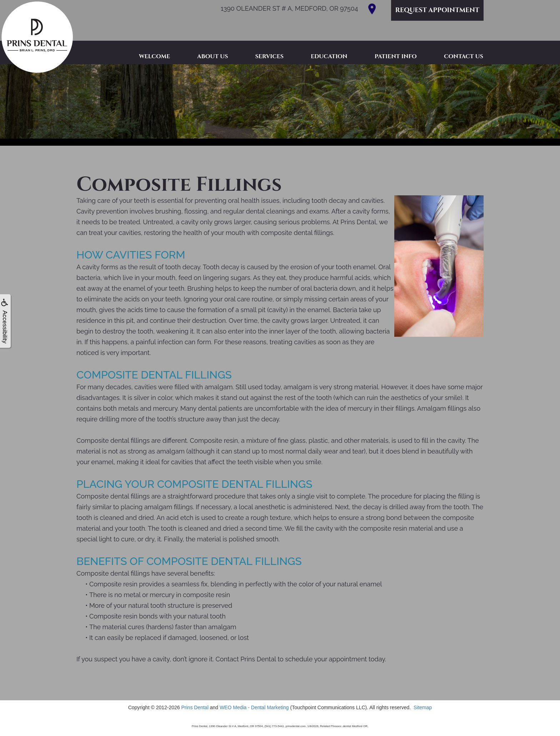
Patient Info (396, 56)
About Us (212, 56)
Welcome (154, 56)
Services (269, 56)
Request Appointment (437, 10)
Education (329, 56)
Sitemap (423, 707)
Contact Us (464, 56)
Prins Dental (195, 707)
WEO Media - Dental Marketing (254, 707)
